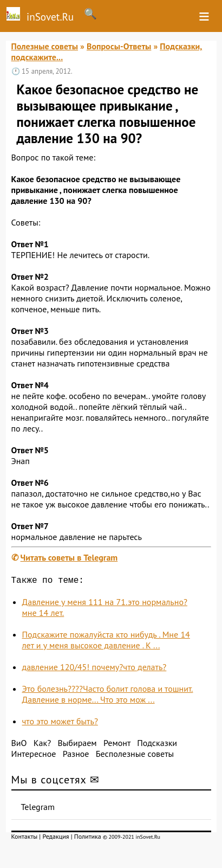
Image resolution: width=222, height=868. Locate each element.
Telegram (38, 809)
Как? (42, 745)
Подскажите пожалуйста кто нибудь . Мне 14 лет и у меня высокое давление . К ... (106, 642)
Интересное (34, 756)
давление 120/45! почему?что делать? (94, 669)
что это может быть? (60, 723)
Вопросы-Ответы (119, 46)
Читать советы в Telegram (69, 557)
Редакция (56, 838)
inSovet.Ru (37, 15)
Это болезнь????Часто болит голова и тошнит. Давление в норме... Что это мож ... (108, 696)
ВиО (19, 745)
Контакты (25, 838)
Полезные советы (45, 46)
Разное (76, 756)
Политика (88, 838)
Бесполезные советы (135, 756)
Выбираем (77, 745)
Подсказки (157, 745)
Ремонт (117, 745)
